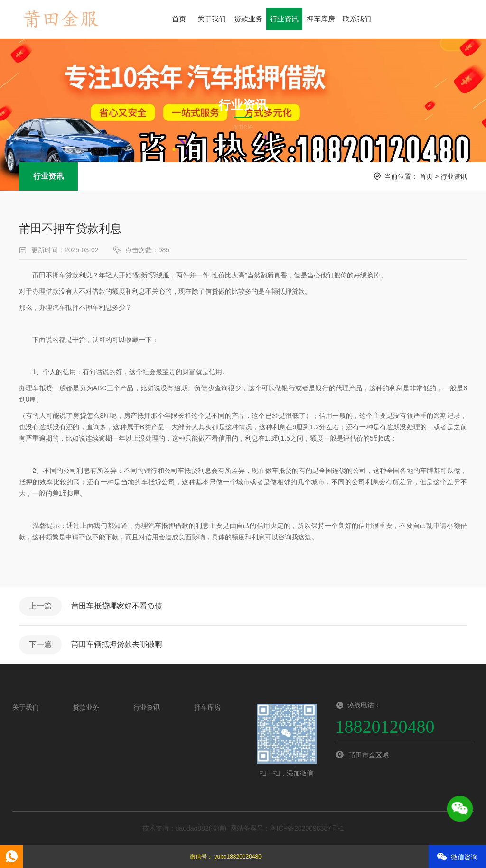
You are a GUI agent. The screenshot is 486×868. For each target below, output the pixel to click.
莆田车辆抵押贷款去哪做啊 (117, 644)
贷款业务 (248, 19)
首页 (179, 19)
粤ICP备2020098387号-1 (307, 828)
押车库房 (321, 19)
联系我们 (357, 19)
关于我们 (212, 19)
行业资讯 (284, 19)
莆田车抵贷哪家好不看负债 (117, 606)
